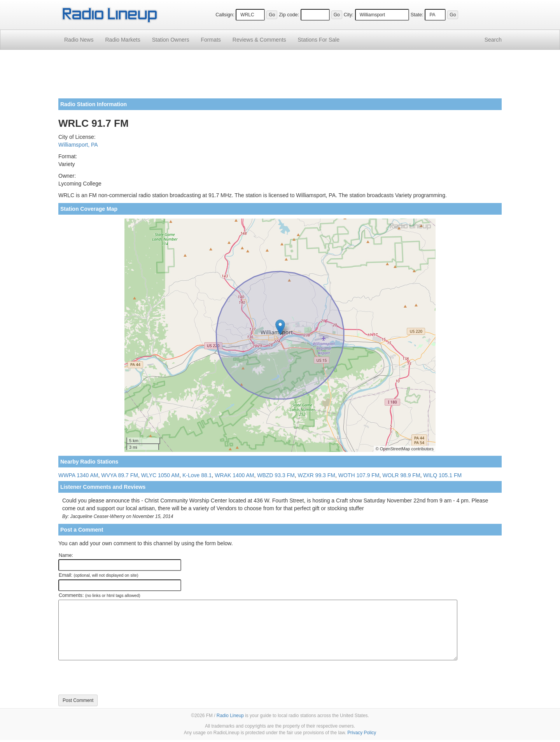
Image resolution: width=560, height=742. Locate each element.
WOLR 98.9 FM (401, 475)
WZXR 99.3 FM (317, 475)
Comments (259, 40)
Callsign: (225, 15)
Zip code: (289, 15)
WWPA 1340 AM (78, 475)
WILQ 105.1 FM (442, 475)
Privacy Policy (362, 733)
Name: (66, 555)
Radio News (79, 40)
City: (349, 15)
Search (493, 40)
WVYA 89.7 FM (120, 475)
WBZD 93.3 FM (276, 475)
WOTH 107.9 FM (359, 475)
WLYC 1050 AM (160, 475)
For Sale (319, 40)
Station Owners (171, 40)
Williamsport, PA (78, 145)
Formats (211, 40)
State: (417, 15)
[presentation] (117, 677)
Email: (99, 575)
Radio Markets (122, 40)
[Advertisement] (280, 77)
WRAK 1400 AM (234, 475)
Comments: (99, 595)
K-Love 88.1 (197, 475)
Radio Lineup (230, 716)
